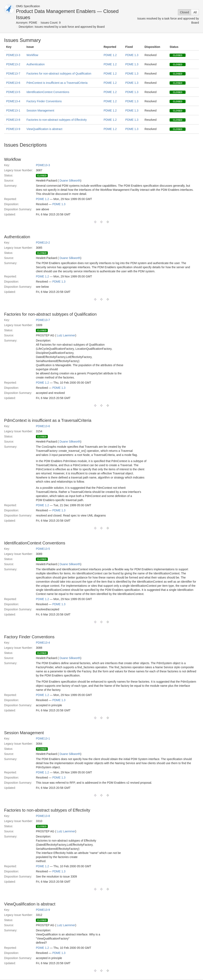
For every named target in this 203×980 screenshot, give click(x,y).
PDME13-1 (13, 110)
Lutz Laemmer (66, 335)
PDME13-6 (13, 83)
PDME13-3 (13, 55)
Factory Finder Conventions (44, 101)
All (195, 12)
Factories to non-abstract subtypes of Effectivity (57, 120)
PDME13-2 (13, 64)
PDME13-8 (13, 120)
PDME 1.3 (132, 55)
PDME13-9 (13, 129)
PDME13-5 (13, 92)
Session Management (40, 110)
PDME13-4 (13, 101)
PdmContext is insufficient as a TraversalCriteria (57, 83)
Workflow (32, 55)
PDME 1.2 (110, 55)
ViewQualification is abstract (44, 129)
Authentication (36, 64)
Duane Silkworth (70, 181)
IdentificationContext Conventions (48, 92)
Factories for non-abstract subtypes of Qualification (59, 74)
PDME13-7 (13, 74)
